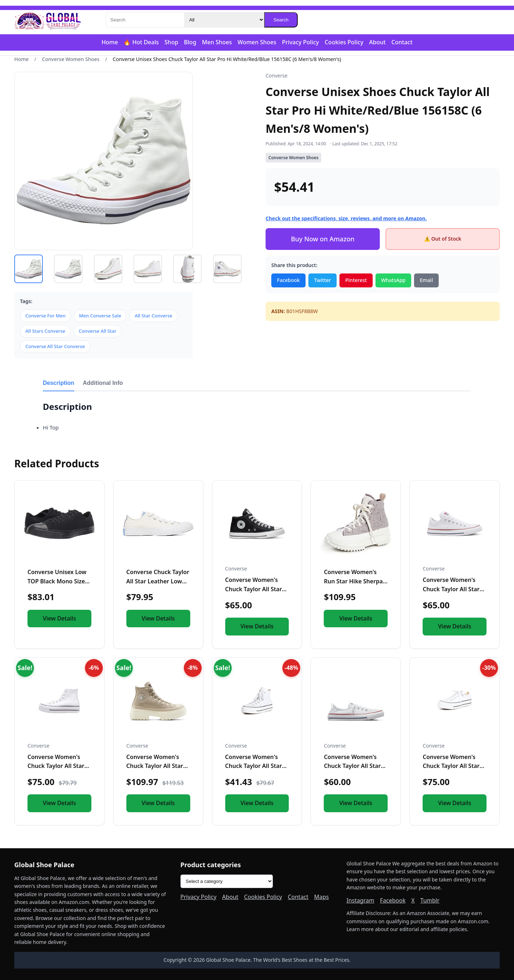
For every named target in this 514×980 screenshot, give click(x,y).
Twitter (322, 280)
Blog (190, 42)
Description (59, 383)
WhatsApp (394, 280)
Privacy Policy (300, 42)
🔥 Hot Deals (141, 42)
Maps (321, 897)
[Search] (145, 20)
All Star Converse (153, 316)
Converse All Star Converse (55, 346)
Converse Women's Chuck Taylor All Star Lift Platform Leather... (59, 766)
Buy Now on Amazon (323, 239)
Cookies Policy (344, 42)
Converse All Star (98, 331)
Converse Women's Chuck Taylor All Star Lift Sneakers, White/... (454, 766)
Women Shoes (257, 42)
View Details (59, 618)
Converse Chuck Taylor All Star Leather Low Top (158, 581)
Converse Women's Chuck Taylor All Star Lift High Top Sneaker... (257, 766)
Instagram (361, 900)
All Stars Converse (45, 331)
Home (110, 42)
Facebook (288, 280)
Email (426, 280)
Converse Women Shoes (71, 59)
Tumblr (430, 900)
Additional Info (103, 383)
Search (281, 20)
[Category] (224, 20)
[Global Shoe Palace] (48, 20)
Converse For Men (46, 316)
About (377, 42)
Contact (402, 42)
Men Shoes (217, 42)
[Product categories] (227, 881)
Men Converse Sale (100, 316)
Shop (172, 42)
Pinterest (356, 280)
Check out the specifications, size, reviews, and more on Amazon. (346, 218)
